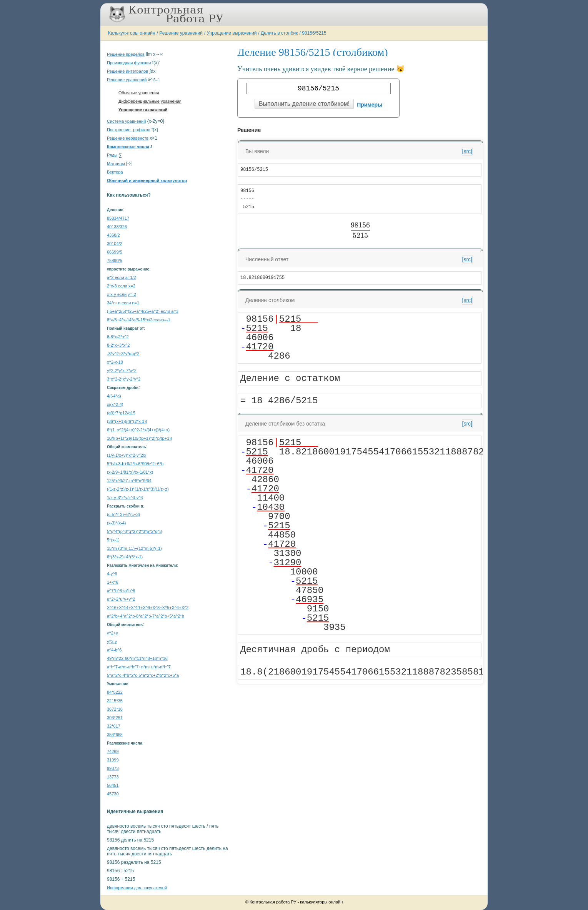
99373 (113, 768)
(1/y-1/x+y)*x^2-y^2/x (127, 455)
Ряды (112, 155)
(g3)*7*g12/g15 (121, 413)
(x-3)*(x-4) (117, 523)
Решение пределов (126, 54)
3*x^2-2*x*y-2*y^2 (124, 379)
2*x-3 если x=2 (121, 286)
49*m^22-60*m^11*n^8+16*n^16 (137, 658)
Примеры (370, 105)
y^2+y (112, 633)
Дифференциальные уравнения (150, 101)
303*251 (115, 718)
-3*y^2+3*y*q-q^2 (123, 354)
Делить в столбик (279, 33)
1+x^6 (112, 582)
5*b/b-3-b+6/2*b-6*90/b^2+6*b (135, 464)
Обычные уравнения (139, 93)
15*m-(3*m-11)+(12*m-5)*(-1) (134, 548)
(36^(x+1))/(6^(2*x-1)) (127, 421)
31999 (113, 760)
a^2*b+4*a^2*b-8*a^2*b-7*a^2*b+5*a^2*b (146, 616)
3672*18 (115, 709)
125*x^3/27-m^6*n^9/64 (129, 481)
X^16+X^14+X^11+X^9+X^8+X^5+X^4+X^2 (148, 608)
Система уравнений (126, 121)
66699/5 (115, 252)
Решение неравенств (128, 138)
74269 (113, 751)
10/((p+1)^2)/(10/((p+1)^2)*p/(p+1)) (140, 438)
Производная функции (129, 63)
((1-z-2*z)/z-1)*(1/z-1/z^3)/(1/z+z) (138, 489)
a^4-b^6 (114, 650)
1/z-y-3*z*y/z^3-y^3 (125, 498)
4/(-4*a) (114, 396)
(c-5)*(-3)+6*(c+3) (123, 514)
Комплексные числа (128, 147)
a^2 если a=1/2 (122, 277)
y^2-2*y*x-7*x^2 (122, 371)
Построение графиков (129, 130)
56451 (113, 785)
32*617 (114, 726)
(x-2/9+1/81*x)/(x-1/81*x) (130, 472)
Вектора (115, 172)
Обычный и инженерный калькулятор (147, 180)
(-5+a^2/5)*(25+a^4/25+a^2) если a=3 (143, 311)
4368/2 (113, 235)
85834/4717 (118, 218)
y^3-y (112, 641)
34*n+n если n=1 (123, 303)
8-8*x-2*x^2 (118, 337)
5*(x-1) (113, 540)
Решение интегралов (127, 71)
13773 (113, 777)
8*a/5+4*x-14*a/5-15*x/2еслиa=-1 (139, 320)
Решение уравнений (181, 33)
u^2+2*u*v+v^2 (121, 599)
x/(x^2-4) (115, 404)
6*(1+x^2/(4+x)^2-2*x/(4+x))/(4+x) (138, 430)
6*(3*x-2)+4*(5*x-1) (125, 557)
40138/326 (117, 227)
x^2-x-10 (115, 362)
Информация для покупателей (137, 888)
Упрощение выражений (232, 33)
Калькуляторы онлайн (132, 33)
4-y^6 (112, 574)
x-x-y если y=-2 (122, 294)
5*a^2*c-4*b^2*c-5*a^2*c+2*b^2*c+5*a (143, 675)
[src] (467, 151)
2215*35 (115, 701)
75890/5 (115, 260)
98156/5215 (314, 33)
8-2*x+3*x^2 (118, 345)
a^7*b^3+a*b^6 (121, 591)
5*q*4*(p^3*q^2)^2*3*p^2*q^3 (134, 531)
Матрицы (116, 164)
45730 (113, 794)
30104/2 (115, 244)
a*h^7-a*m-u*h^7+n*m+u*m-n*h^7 (139, 667)
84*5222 (115, 692)
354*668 (115, 735)
